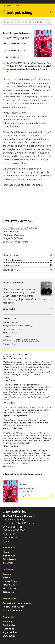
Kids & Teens (10, 581)
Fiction (17, 340)
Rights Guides (10, 632)
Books (6, 578)
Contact (7, 541)
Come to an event (12, 610)
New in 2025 (10, 585)
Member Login (12, 6)
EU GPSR (8, 563)
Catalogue (9, 629)
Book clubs (9, 625)
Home (6, 552)
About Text (9, 556)
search (49, 22)
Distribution (9, 636)
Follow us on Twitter (14, 607)
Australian (26, 340)
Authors (7, 574)
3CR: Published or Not (15, 228)
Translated (9, 592)
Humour (35, 340)
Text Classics (10, 588)
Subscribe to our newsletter (18, 603)
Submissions (10, 559)
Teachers (8, 621)
